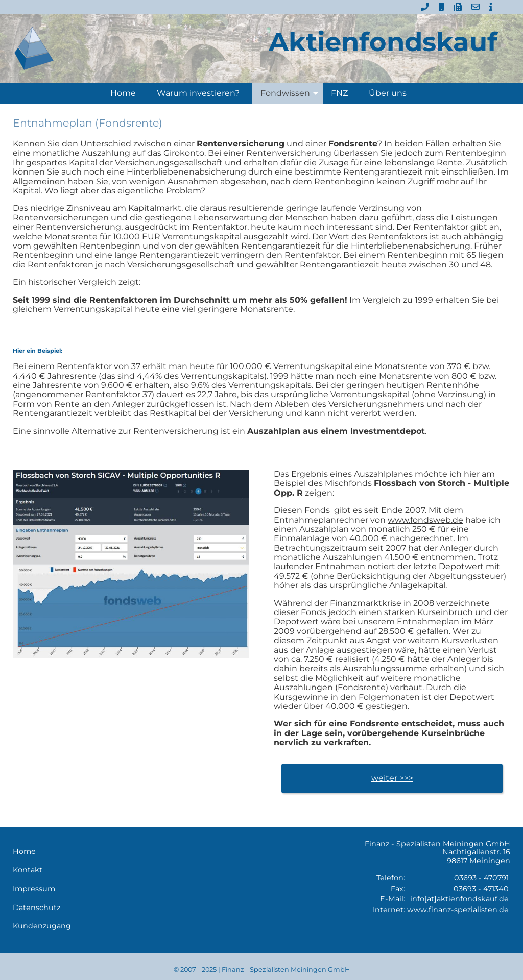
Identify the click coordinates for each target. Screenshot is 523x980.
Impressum (34, 889)
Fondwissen (292, 93)
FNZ (339, 93)
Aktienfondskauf (383, 42)
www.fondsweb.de (425, 520)
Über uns (388, 93)
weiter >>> (392, 778)
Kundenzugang (42, 926)
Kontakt (28, 870)
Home (123, 93)
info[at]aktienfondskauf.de (459, 899)
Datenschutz (37, 908)
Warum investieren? (198, 93)
